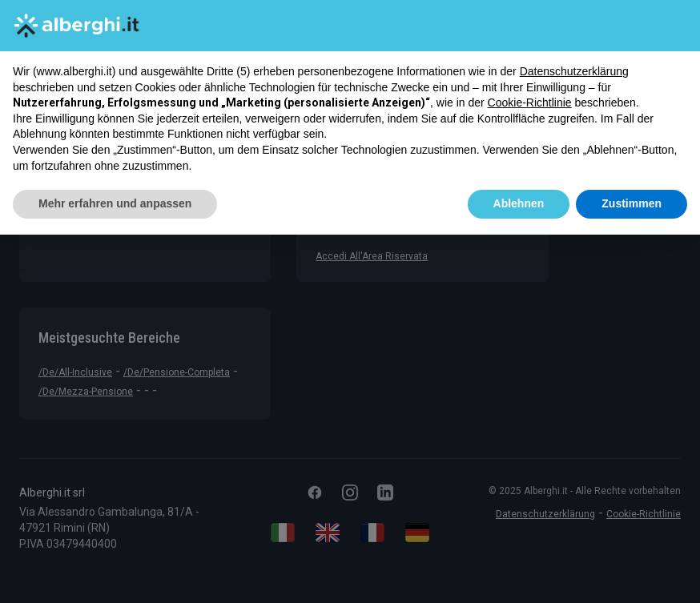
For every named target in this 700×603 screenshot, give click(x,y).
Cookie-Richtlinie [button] (530, 103)
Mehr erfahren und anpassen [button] (115, 203)
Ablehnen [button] (519, 203)
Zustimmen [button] (632, 203)
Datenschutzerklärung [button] (574, 71)
